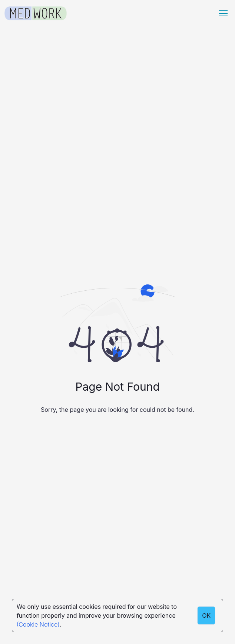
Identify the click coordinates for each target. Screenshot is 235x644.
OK (206, 615)
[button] (223, 13)
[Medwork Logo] (36, 14)
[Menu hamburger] (223, 13)
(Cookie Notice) (38, 624)
